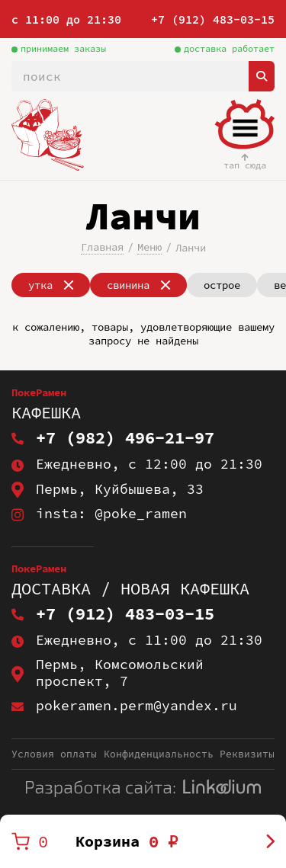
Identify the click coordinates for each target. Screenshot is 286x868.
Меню (149, 247)
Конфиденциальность (159, 754)
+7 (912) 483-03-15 (213, 19)
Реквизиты (247, 754)
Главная (102, 247)
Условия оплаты (54, 754)
